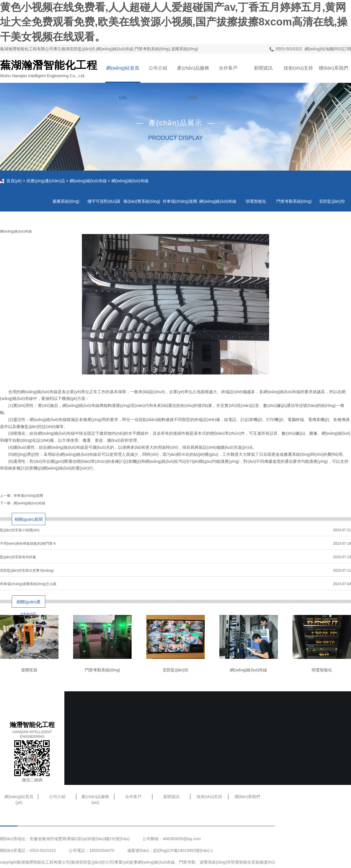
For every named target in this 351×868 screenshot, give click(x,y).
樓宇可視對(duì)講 (104, 201)
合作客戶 (228, 68)
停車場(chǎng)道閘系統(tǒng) (180, 205)
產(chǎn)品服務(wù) (193, 74)
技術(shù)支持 (298, 68)
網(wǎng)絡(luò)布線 (88, 181)
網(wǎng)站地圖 (319, 49)
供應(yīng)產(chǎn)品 (46, 181)
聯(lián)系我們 (333, 68)
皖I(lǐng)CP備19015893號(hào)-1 (183, 850)
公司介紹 (158, 68)
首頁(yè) (14, 181)
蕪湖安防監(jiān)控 (88, 862)
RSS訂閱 (343, 49)
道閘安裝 (29, 670)
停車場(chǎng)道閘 (28, 496)
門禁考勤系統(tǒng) (294, 201)
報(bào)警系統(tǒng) (142, 201)
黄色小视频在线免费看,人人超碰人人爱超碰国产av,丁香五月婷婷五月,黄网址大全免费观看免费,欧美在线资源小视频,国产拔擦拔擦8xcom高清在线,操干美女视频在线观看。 (174, 22)
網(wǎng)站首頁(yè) (123, 74)
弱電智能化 (256, 201)
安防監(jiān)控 (332, 201)
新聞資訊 (263, 68)
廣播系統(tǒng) (66, 201)
